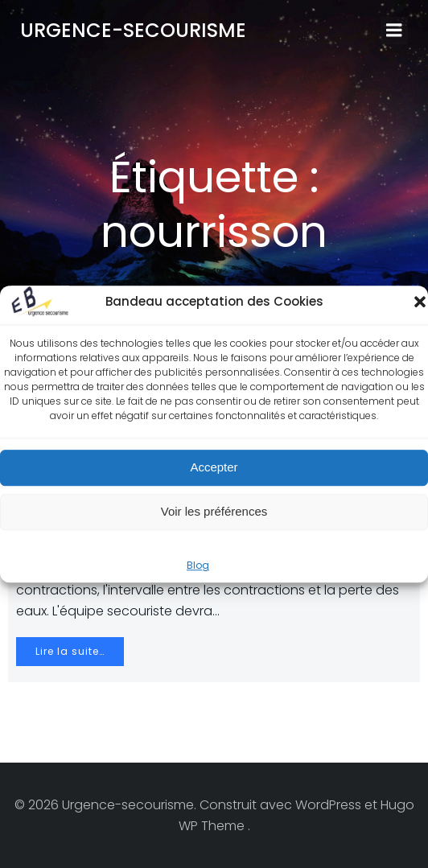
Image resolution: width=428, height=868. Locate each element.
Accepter (214, 467)
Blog (198, 565)
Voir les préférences (214, 511)
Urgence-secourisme (133, 30)
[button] (420, 302)
